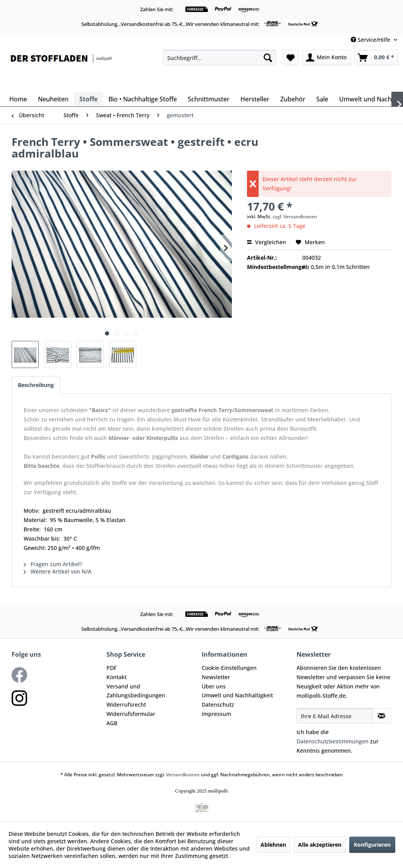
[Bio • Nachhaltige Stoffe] (143, 99)
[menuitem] (220, 58)
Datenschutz (218, 705)
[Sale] (322, 99)
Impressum (216, 714)
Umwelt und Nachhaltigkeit (237, 695)
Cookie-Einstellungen (229, 668)
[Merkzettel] (291, 58)
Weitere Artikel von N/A (57, 571)
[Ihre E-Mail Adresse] (334, 716)
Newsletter (216, 677)
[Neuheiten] (53, 99)
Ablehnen (273, 845)
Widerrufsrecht (126, 705)
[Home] (18, 99)
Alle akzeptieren (320, 845)
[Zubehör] (293, 99)
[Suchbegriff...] (220, 58)
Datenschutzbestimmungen (333, 741)
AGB (112, 723)
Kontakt (117, 677)
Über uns (214, 686)
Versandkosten (183, 775)
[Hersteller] (255, 99)
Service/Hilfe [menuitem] (371, 40)
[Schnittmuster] (209, 99)
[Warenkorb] (376, 58)
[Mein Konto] (327, 58)
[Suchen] (268, 58)
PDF (111, 668)
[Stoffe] (88, 99)
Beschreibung (36, 385)
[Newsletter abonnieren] (382, 716)
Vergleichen (267, 242)
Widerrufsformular (131, 714)
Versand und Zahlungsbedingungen (136, 691)
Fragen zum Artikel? (53, 564)
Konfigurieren (372, 845)
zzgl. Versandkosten (295, 217)
